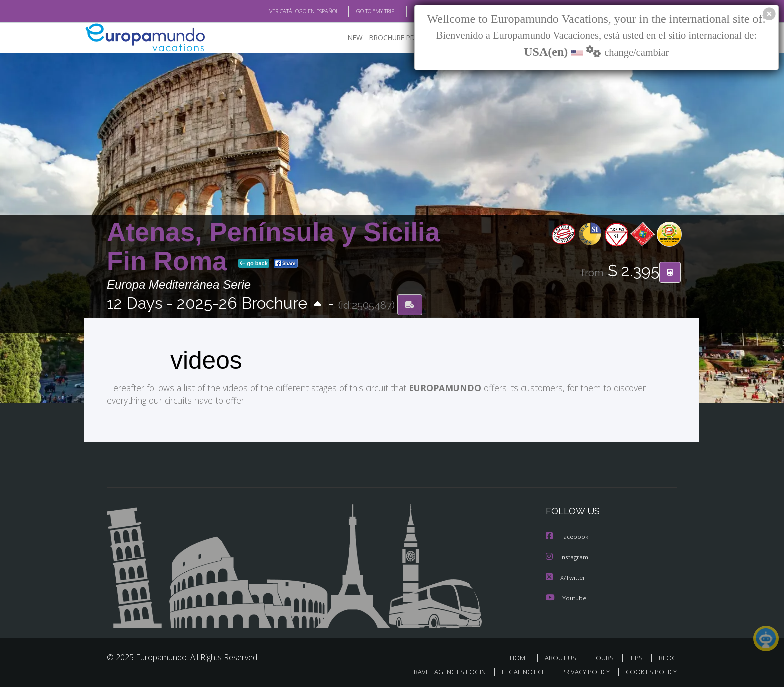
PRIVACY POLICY (581, 670)
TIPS (638, 656)
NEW (345, 38)
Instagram (568, 556)
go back (254, 264)
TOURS (605, 656)
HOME (523, 656)
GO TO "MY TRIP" (360, 11)
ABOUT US (563, 656)
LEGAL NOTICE (517, 670)
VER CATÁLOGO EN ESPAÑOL (281, 11)
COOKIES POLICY (649, 670)
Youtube (566, 596)
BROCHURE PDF (387, 38)
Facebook (567, 536)
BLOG (409, 11)
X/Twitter (566, 576)
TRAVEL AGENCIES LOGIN (439, 670)
